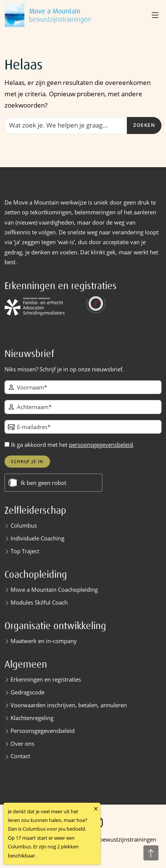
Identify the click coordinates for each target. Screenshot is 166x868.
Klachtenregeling (32, 718)
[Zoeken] (66, 125)
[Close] (96, 809)
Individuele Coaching (37, 538)
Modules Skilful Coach (39, 602)
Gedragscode (27, 692)
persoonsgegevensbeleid (101, 445)
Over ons (22, 743)
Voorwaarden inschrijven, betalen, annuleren (69, 705)
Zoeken (144, 125)
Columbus (24, 525)
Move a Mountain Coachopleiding (54, 589)
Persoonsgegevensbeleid (43, 731)
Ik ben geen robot (43, 483)
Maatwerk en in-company (44, 641)
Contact (20, 756)
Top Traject (25, 551)
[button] (156, 15)
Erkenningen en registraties (46, 679)
